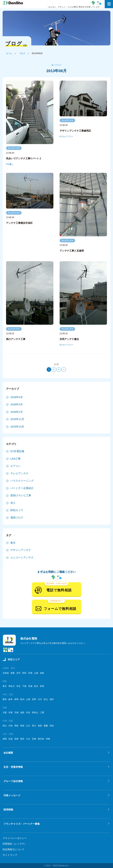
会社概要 (8, 753)
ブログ (22, 53)
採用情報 (8, 810)
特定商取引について (13, 849)
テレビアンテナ (14, 148)
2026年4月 (17, 397)
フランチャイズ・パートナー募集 (22, 824)
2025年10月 (17, 427)
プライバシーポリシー (15, 838)
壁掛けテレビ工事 (21, 495)
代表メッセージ (12, 795)
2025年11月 (17, 419)
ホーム (9, 53)
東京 (13, 543)
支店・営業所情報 (13, 767)
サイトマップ (10, 855)
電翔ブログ (17, 518)
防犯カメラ (17, 510)
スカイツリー (67, 136)
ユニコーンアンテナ (22, 557)
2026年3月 (17, 404)
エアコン (16, 466)
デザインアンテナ (21, 550)
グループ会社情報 (13, 781)
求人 (13, 503)
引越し (10, 164)
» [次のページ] (64, 369)
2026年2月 (17, 412)
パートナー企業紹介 (22, 488)
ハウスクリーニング (22, 481)
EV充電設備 (17, 451)
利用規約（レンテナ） (15, 844)
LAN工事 (15, 459)
